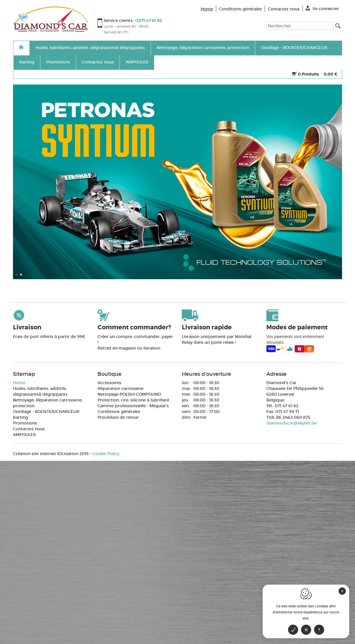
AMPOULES (137, 62)
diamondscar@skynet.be (292, 423)
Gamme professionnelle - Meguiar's (133, 406)
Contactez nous (98, 62)
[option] (177, 182)
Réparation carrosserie (120, 388)
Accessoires (109, 383)
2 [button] (22, 275)
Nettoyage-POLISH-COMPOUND (129, 394)
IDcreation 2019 (51, 454)
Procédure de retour (118, 417)
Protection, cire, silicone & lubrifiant (133, 400)
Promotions (58, 62)
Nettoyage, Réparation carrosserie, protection (203, 48)
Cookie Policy (106, 454)
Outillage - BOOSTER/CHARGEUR (294, 48)
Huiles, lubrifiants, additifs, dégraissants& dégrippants (90, 48)
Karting (27, 62)
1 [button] (17, 275)
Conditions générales (119, 412)
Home (19, 383)
